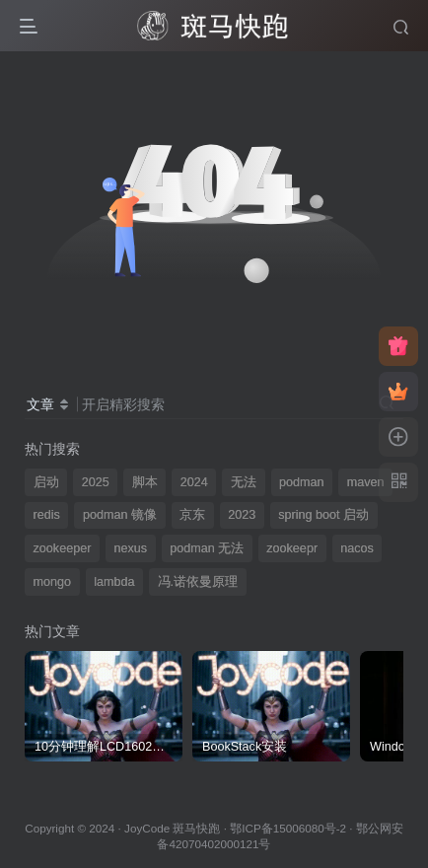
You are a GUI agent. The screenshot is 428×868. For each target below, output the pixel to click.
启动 (46, 482)
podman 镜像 (120, 515)
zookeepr (292, 548)
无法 (244, 482)
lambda (114, 582)
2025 (96, 482)
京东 (192, 515)
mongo (53, 582)
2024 (194, 482)
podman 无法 (207, 548)
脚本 (145, 482)
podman (302, 482)
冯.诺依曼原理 (198, 582)
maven (366, 482)
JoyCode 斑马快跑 (172, 828)
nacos (357, 548)
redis (47, 515)
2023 (242, 515)
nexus (130, 548)
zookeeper (63, 548)
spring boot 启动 (323, 515)
